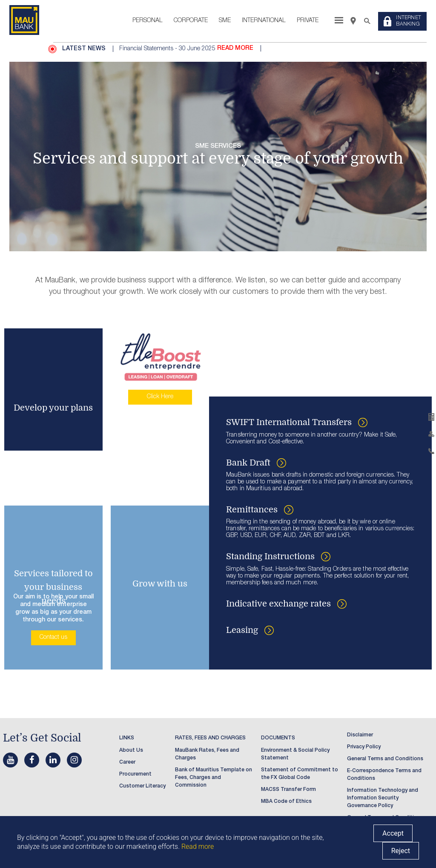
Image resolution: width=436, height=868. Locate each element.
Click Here (160, 397)
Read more (198, 846)
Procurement (135, 774)
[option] (268, 49)
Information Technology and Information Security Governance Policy (383, 798)
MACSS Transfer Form (288, 790)
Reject (401, 851)
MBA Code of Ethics (286, 802)
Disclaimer (360, 735)
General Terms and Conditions (385, 759)
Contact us (53, 638)
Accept (393, 833)
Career (127, 762)
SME (225, 21)
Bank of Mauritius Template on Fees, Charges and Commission (214, 778)
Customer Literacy (142, 786)
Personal (148, 21)
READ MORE (235, 49)
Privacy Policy (364, 747)
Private (308, 21)
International (264, 21)
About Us (131, 750)
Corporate (191, 21)
